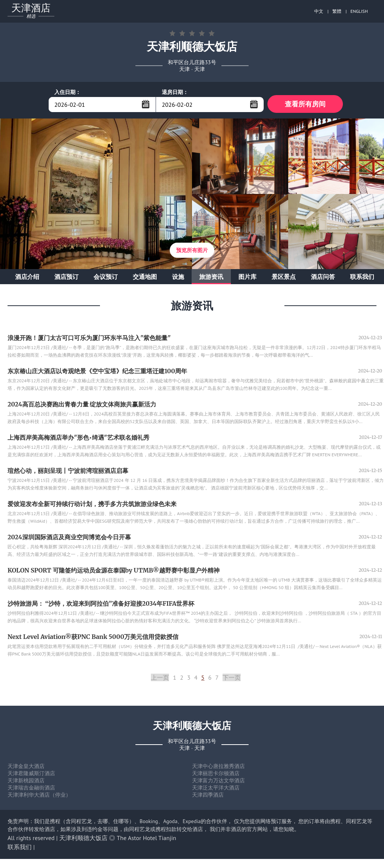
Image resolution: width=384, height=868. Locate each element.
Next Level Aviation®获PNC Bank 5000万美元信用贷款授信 (93, 638)
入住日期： (68, 92)
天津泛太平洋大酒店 (216, 789)
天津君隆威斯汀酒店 (31, 774)
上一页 (160, 679)
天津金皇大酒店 (26, 767)
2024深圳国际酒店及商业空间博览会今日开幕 (69, 538)
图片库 (247, 278)
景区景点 (284, 278)
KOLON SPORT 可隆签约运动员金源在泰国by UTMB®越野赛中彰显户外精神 (114, 571)
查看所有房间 (305, 104)
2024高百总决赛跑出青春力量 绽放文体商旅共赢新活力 (82, 405)
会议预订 (106, 278)
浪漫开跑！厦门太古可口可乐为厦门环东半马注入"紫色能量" (89, 339)
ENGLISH (359, 11)
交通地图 (145, 278)
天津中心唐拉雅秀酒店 (218, 767)
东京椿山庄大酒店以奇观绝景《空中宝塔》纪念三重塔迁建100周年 (97, 372)
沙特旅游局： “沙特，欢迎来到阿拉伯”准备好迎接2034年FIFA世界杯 (101, 605)
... (146, 104)
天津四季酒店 (208, 796)
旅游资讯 (211, 278)
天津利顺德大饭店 (83, 839)
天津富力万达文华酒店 (218, 782)
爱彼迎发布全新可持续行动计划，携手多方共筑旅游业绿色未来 (92, 505)
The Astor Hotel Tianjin (147, 839)
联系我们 (362, 278)
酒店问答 (323, 278)
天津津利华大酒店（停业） (39, 796)
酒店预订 (66, 278)
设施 (178, 278)
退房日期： (175, 92)
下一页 (232, 679)
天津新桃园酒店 (26, 782)
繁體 (337, 11)
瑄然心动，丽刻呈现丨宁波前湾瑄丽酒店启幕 (68, 472)
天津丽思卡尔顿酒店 (216, 774)
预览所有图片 (192, 251)
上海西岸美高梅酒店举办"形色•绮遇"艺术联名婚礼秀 (78, 439)
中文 (319, 11)
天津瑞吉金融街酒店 (31, 789)
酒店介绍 (27, 278)
